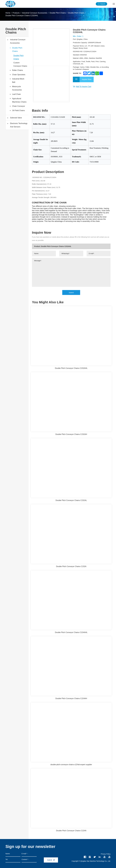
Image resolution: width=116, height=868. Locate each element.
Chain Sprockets (19, 75)
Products (16, 13)
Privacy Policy (106, 854)
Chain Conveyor (19, 107)
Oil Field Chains (19, 112)
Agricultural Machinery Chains (19, 101)
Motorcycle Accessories (17, 89)
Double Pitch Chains (58, 13)
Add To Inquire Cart (83, 87)
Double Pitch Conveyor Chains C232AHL (22, 16)
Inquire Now (87, 80)
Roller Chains (18, 70)
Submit (71, 293)
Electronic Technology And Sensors (19, 126)
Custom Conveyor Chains (20, 64)
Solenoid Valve (16, 119)
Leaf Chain (17, 95)
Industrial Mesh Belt (18, 81)
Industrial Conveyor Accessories (35, 13)
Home (8, 13)
